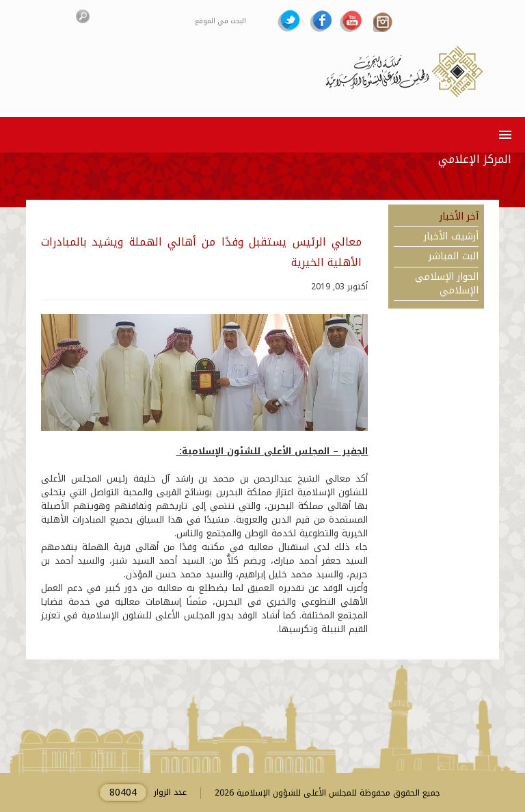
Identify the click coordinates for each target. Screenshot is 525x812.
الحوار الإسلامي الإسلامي (447, 284)
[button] (503, 134)
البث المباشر (454, 257)
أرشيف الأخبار (451, 237)
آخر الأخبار (459, 217)
